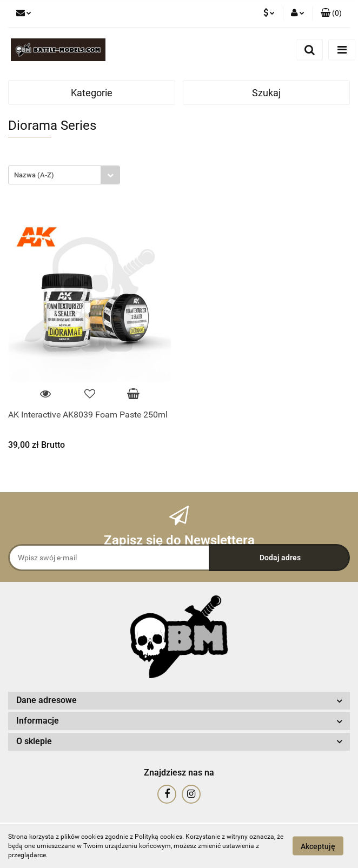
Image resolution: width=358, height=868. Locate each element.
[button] (331, 14)
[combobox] (64, 175)
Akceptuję (318, 846)
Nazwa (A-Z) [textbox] (34, 175)
